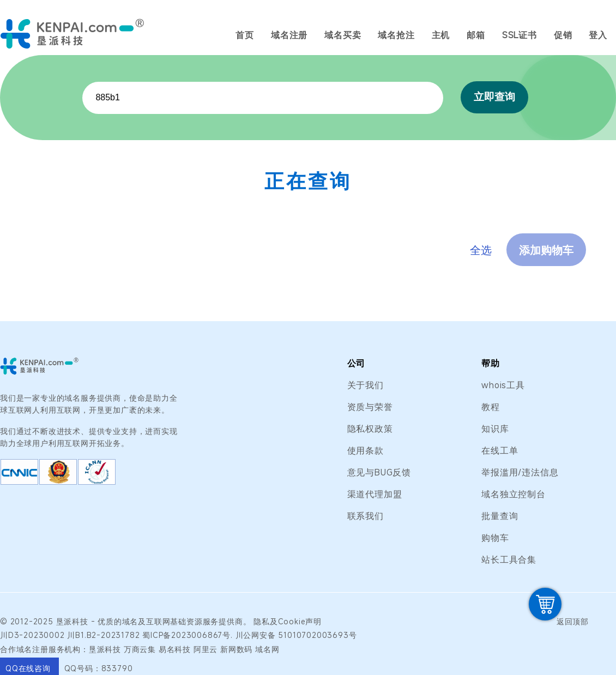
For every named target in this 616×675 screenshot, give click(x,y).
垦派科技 (72, 621)
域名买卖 (343, 35)
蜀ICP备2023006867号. (188, 635)
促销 (563, 35)
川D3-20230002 (32, 635)
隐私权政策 (370, 429)
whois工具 (503, 385)
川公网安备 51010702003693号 (296, 635)
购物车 (495, 538)
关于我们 (366, 385)
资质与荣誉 (370, 407)
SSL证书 (520, 35)
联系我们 (366, 516)
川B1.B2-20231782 (103, 635)
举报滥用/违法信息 (520, 472)
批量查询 (500, 516)
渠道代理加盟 (375, 494)
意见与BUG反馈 (379, 472)
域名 (130, 621)
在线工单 (500, 450)
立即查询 (494, 97)
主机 (441, 35)
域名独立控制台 (514, 494)
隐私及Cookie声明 (288, 621)
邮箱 (476, 35)
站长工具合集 (509, 559)
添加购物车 (546, 250)
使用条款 (366, 450)
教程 (491, 407)
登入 (598, 35)
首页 (245, 35)
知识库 (495, 429)
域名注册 (289, 35)
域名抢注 (396, 35)
